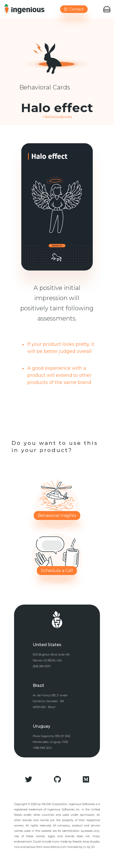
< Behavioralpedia (57, 117)
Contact (74, 9)
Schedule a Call (57, 571)
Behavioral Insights (57, 516)
